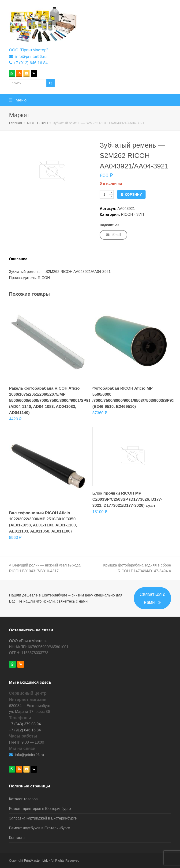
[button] (90, 100)
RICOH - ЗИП (132, 214)
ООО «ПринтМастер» (28, 641)
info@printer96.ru (31, 56)
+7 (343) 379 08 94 (25, 724)
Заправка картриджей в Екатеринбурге (43, 818)
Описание (18, 259)
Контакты (17, 838)
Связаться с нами (152, 598)
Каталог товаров (23, 799)
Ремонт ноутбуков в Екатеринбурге (39, 828)
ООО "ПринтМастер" (28, 50)
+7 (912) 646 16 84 (30, 63)
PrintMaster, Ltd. (36, 861)
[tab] (18, 259)
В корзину (131, 194)
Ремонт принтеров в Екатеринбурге (40, 809)
